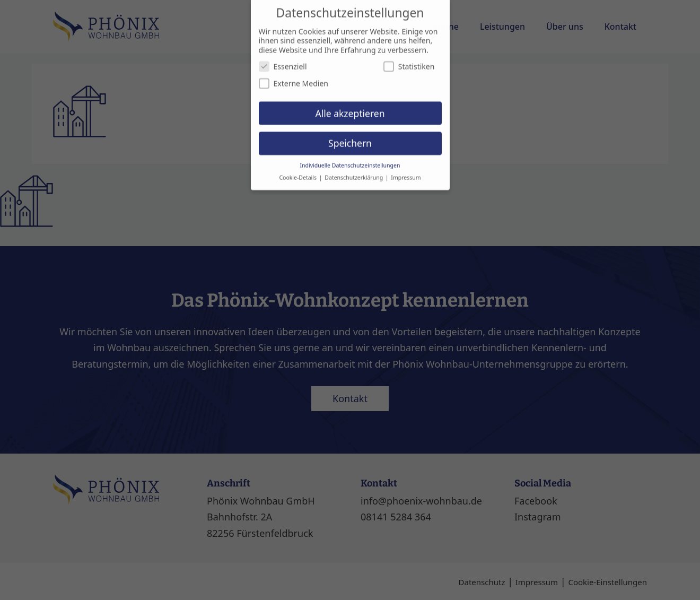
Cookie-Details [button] (298, 168)
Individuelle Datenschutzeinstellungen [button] (350, 156)
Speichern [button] (350, 134)
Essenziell (283, 57)
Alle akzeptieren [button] (350, 103)
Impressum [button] (406, 168)
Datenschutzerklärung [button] (355, 168)
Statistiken (409, 57)
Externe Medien (294, 73)
